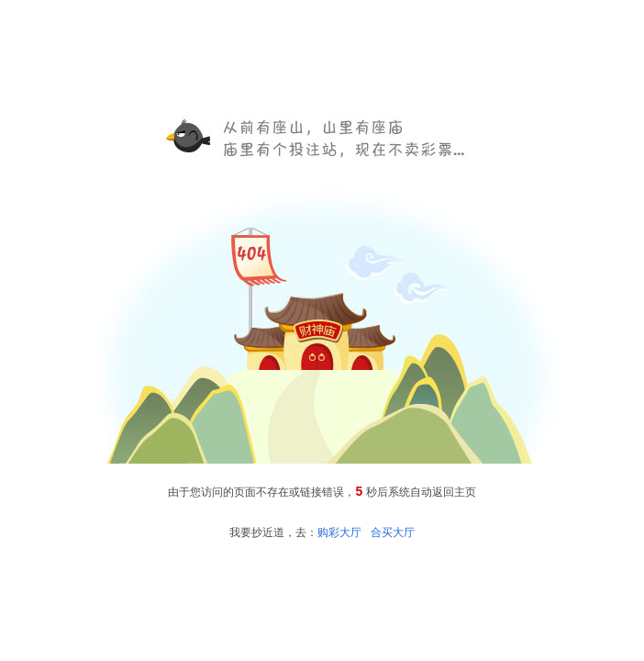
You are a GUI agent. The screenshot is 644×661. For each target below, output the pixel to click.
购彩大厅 (339, 532)
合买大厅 (393, 532)
